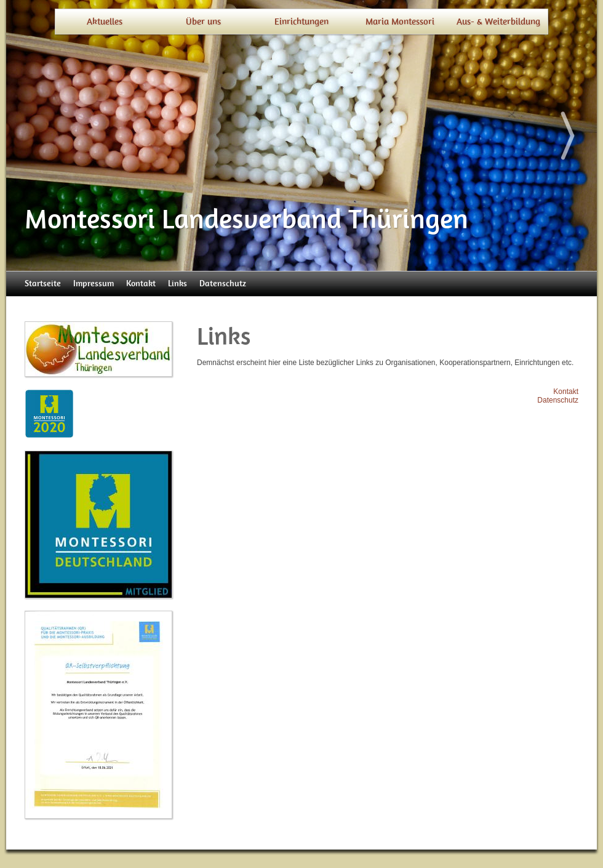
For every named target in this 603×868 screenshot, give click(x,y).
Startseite (43, 283)
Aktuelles (105, 22)
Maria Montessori (400, 22)
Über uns (203, 22)
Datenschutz (223, 283)
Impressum (94, 283)
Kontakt (141, 283)
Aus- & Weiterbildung (498, 22)
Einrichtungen (301, 22)
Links (178, 283)
